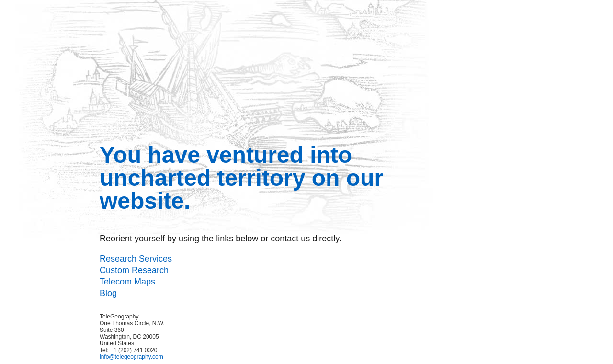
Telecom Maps (127, 282)
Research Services (136, 259)
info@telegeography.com (131, 357)
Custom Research (134, 270)
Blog (108, 293)
